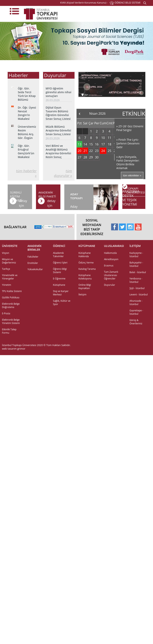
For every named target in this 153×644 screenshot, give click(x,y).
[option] (76, 41)
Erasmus (109, 266)
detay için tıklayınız (53, 202)
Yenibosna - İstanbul (136, 280)
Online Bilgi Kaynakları (85, 287)
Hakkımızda (110, 253)
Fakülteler (33, 257)
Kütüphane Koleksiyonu (85, 277)
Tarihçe (6, 269)
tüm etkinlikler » (132, 175)
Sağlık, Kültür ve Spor (62, 302)
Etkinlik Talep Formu (9, 331)
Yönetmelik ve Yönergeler (10, 277)
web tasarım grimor (14, 349)
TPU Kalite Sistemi (12, 291)
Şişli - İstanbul (137, 288)
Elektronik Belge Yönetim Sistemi (11, 321)
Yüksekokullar (35, 269)
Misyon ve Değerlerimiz (9, 261)
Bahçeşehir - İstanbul (136, 264)
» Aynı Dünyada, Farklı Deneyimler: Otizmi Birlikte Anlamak (128, 162)
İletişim (82, 295)
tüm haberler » (26, 173)
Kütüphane (59, 285)
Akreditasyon (111, 259)
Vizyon (6, 253)
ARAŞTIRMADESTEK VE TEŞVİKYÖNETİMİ (131, 198)
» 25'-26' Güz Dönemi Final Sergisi (130, 128)
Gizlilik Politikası (11, 297)
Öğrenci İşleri (60, 263)
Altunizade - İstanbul (136, 302)
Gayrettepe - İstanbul (136, 312)
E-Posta (6, 313)
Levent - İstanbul (139, 295)
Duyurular (110, 285)
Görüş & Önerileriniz (136, 322)
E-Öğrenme (59, 279)
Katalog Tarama (87, 269)
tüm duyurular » (63, 173)
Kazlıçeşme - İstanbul (136, 255)
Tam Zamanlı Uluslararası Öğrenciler (111, 275)
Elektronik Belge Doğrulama (11, 305)
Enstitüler (33, 263)
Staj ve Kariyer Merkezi (61, 293)
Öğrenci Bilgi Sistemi (60, 271)
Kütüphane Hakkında (85, 255)
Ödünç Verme (86, 263)
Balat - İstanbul (138, 272)
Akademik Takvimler (58, 255)
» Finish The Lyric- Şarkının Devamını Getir (128, 143)
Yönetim (6, 285)
